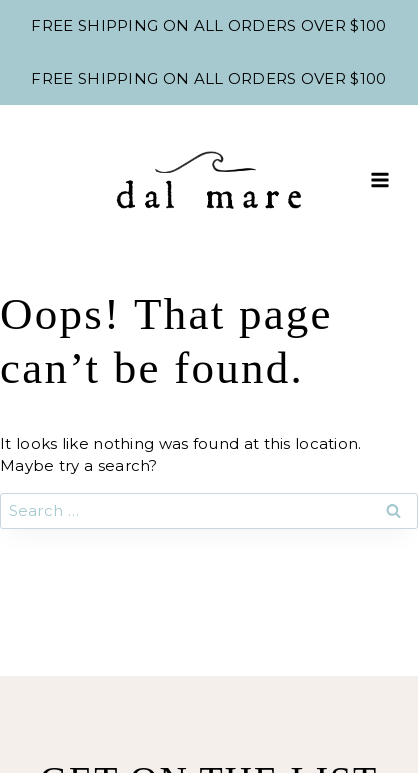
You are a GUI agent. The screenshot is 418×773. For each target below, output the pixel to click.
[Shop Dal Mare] (209, 180)
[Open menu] (379, 179)
